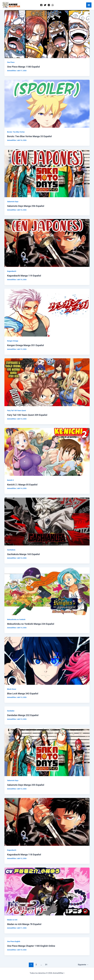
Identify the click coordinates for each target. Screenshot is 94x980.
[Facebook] (41, 5)
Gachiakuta (11, 550)
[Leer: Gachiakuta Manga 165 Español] (47, 521)
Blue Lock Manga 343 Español (23, 694)
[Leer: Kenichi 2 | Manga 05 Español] (47, 452)
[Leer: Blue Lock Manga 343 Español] (47, 661)
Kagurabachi (12, 271)
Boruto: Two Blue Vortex (16, 132)
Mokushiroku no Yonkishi (16, 619)
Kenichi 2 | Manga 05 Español (22, 485)
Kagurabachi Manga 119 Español (24, 276)
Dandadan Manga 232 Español (23, 715)
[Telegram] (49, 5)
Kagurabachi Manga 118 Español (24, 855)
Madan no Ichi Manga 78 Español (24, 924)
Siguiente (83, 965)
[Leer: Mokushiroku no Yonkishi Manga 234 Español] (47, 591)
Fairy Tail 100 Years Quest (16, 411)
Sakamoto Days (13, 202)
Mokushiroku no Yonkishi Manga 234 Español (31, 624)
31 (46, 965)
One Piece (11, 62)
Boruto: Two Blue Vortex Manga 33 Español (29, 136)
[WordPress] (53, 5)
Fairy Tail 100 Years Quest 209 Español (27, 415)
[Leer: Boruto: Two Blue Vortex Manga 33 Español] (47, 104)
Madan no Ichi (12, 920)
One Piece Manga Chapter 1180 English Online (31, 946)
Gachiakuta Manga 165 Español (23, 554)
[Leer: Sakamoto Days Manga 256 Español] (47, 173)
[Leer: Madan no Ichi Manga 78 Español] (47, 891)
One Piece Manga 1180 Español (23, 67)
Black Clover (12, 689)
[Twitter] (45, 5)
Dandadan (11, 711)
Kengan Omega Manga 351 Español (25, 345)
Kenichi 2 (10, 480)
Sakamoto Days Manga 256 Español (26, 206)
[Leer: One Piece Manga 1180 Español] (47, 34)
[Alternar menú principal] (89, 5)
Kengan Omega (13, 341)
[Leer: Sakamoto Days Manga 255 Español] (47, 752)
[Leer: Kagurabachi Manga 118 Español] (47, 822)
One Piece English (14, 942)
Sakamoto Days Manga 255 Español (26, 785)
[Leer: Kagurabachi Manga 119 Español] (47, 243)
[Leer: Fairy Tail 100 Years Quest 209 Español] (47, 382)
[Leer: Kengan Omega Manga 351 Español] (47, 313)
